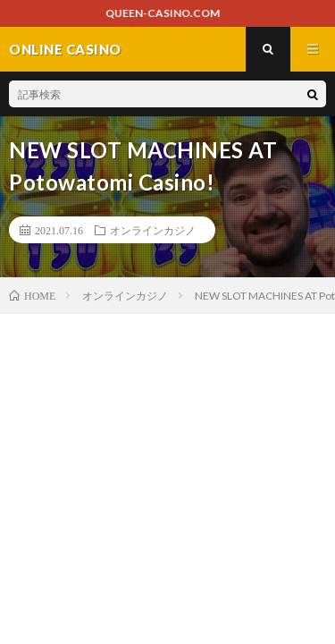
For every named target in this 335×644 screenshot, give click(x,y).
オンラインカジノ (153, 230)
